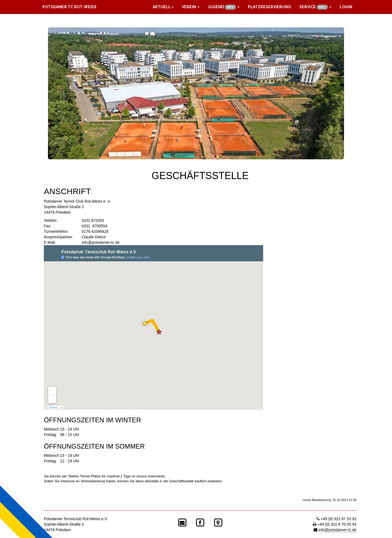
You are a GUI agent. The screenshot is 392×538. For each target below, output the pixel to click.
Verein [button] (191, 7)
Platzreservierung (269, 7)
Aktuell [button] (163, 7)
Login (346, 7)
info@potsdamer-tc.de (101, 242)
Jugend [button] (224, 7)
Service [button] (315, 7)
